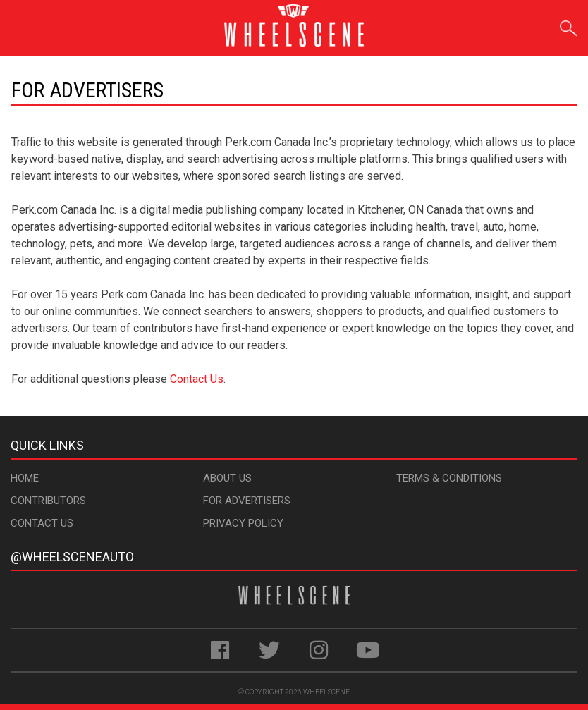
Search (569, 26)
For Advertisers (247, 501)
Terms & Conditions (449, 478)
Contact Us (197, 379)
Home (25, 478)
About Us (227, 478)
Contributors (48, 501)
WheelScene (326, 692)
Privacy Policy (243, 523)
